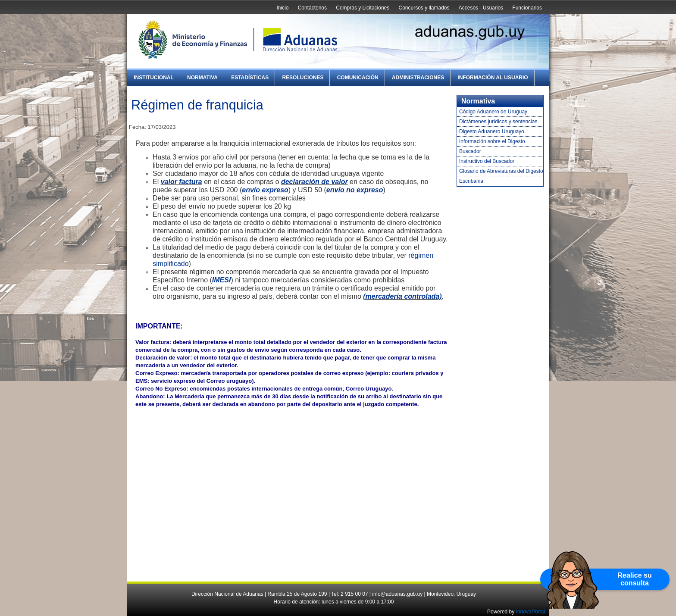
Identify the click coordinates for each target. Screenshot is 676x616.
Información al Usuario (493, 78)
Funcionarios (527, 8)
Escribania (471, 181)
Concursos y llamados (424, 8)
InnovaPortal (530, 612)
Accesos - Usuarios (481, 8)
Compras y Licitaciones (363, 8)
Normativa (202, 78)
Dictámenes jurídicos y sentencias (498, 122)
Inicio (282, 8)
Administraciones (418, 78)
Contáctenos (312, 8)
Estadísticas (250, 78)
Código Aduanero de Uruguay (493, 112)
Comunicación (358, 78)
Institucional (154, 78)
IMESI (222, 280)
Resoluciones (303, 78)
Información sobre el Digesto (492, 141)
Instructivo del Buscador (487, 161)
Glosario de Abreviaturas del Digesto (501, 171)
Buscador (470, 151)
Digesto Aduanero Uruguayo (492, 131)
